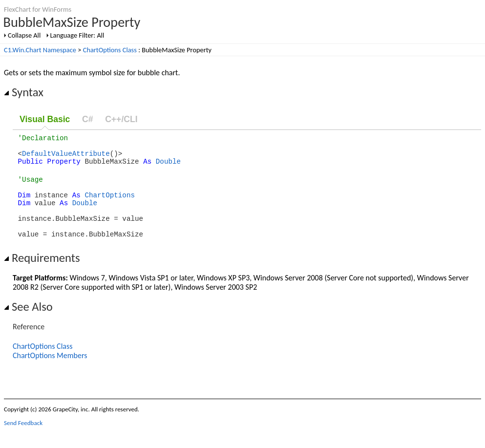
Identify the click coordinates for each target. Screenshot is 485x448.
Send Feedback (23, 440)
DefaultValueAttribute (66, 158)
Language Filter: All (77, 35)
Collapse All (24, 35)
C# (88, 119)
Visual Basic (45, 119)
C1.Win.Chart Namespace (40, 50)
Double (168, 167)
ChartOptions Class (110, 50)
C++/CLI (121, 119)
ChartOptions (110, 205)
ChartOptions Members (50, 373)
